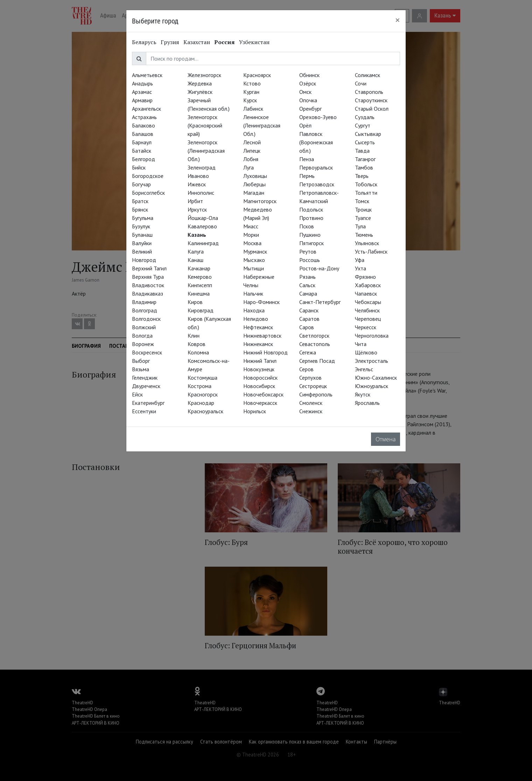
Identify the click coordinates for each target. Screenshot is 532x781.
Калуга (196, 251)
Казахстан (197, 42)
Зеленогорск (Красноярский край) (205, 125)
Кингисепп (200, 285)
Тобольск (366, 184)
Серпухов (310, 378)
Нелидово (256, 319)
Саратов (309, 319)
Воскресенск (147, 352)
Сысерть (365, 142)
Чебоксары (368, 302)
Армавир (142, 100)
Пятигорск (311, 243)
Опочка (308, 100)
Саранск (309, 310)
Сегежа (308, 352)
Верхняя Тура (148, 277)
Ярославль (367, 403)
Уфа (360, 260)
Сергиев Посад (317, 361)
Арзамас (142, 92)
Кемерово (200, 277)
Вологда (142, 336)
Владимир (144, 302)
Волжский (144, 327)
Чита (361, 344)
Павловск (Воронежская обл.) (316, 142)
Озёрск (308, 83)
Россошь (310, 260)
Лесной (252, 142)
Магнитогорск (260, 201)
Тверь (362, 176)
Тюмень (364, 235)
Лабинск (253, 109)
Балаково (143, 125)
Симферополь (316, 394)
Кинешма (199, 293)
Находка (254, 310)
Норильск (255, 411)
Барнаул (142, 142)
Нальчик (253, 293)
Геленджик (145, 378)
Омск (305, 92)
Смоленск (311, 403)
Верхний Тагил (149, 268)
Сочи (361, 83)
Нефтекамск (258, 327)
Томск (362, 201)
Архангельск (146, 109)
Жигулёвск (200, 92)
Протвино (311, 218)
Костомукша (202, 378)
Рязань (307, 277)
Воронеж (143, 344)
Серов (306, 369)
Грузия (170, 42)
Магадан (254, 193)
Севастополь (315, 344)
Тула (360, 226)
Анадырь (142, 83)
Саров (307, 327)
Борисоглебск (148, 193)
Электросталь (372, 361)
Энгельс (364, 369)
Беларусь (144, 42)
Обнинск (309, 75)
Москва (252, 243)
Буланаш (142, 235)
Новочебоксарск (263, 394)
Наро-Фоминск (261, 302)
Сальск (307, 285)
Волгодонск (146, 319)
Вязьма (141, 369)
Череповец (368, 319)
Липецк (252, 151)
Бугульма (143, 218)
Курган (251, 92)
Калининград (203, 243)
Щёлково (366, 352)
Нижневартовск (262, 336)
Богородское (148, 176)
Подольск (311, 209)
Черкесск (366, 327)
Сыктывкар (368, 134)
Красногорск (203, 394)
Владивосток (148, 285)
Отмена (386, 439)
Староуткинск (371, 100)
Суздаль (365, 117)
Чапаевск (366, 293)
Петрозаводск (317, 184)
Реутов (308, 251)
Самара (308, 293)
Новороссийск (260, 378)
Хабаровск (368, 285)
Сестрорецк (313, 386)
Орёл (305, 125)
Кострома (199, 386)
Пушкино (310, 235)
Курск (250, 100)
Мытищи (254, 268)
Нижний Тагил (260, 361)
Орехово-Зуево (318, 117)
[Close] (398, 20)
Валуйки (142, 243)
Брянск (140, 209)
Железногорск (204, 75)
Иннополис (201, 193)
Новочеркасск (260, 403)
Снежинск (311, 411)
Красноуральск (205, 411)
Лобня (251, 159)
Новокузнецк (259, 369)
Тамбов (364, 167)
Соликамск (367, 75)
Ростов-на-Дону (319, 268)
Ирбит (195, 201)
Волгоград (145, 310)
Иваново (198, 176)
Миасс (251, 226)
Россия (225, 42)
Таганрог (365, 159)
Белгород (143, 159)
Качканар (199, 268)
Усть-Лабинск (371, 251)
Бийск (139, 167)
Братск (140, 201)
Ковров (197, 344)
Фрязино (365, 277)
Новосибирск (259, 386)
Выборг (141, 361)
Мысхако (254, 260)
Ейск (137, 394)
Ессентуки (144, 411)
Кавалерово (202, 226)
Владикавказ (148, 293)
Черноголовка (372, 336)
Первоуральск (316, 167)
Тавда (362, 151)
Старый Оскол (372, 109)
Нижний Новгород (265, 352)
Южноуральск (372, 386)
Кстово (252, 83)
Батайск (142, 151)
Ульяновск (367, 243)
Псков (307, 226)
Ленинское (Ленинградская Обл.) (262, 125)
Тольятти (366, 193)
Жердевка (200, 83)
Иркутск (197, 209)
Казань (197, 235)
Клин (194, 336)
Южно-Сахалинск (376, 378)
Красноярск (257, 75)
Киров (195, 302)
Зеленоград (202, 167)
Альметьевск (147, 75)
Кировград (201, 310)
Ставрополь (369, 92)
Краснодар (201, 403)
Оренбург (310, 109)
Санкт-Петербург (320, 302)
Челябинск (367, 310)
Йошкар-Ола (203, 218)
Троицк (363, 209)
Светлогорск (314, 336)
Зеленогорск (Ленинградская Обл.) (206, 151)
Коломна (198, 352)
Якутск (363, 394)
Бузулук (141, 226)
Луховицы (255, 176)
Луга (248, 167)
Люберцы (254, 184)
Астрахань (144, 117)
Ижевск (197, 184)
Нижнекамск (258, 344)
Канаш (195, 260)
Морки (251, 235)
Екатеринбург (148, 403)
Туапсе (363, 218)
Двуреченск (146, 386)
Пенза (307, 159)
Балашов (143, 134)
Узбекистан (254, 42)
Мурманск (255, 251)
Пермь (307, 176)
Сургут (363, 125)
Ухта (360, 268)
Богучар (141, 184)
